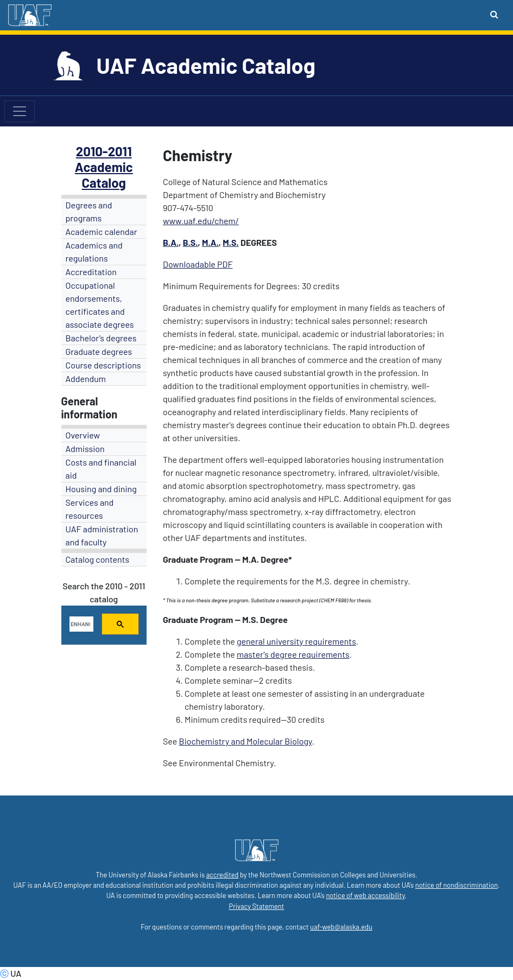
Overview (83, 435)
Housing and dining (101, 489)
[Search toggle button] (494, 14)
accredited (223, 875)
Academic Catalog (104, 175)
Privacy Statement (257, 906)
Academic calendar (102, 231)
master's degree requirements (293, 654)
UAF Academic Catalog (206, 65)
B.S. (191, 242)
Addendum (86, 378)
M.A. (210, 242)
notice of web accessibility (365, 895)
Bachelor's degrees (101, 338)
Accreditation (91, 272)
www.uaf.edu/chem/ (201, 221)
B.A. (171, 242)
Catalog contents (98, 559)
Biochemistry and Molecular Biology (246, 741)
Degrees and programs (89, 211)
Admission (85, 448)
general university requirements (296, 641)
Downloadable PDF (198, 264)
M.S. (231, 242)
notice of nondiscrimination (457, 885)
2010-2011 (104, 151)
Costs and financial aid (101, 469)
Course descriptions (103, 365)
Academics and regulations (94, 252)
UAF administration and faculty (102, 535)
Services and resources (90, 509)
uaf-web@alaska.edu (341, 927)
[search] (81, 624)
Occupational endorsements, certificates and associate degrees (100, 305)
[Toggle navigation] (20, 111)
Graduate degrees (99, 351)
